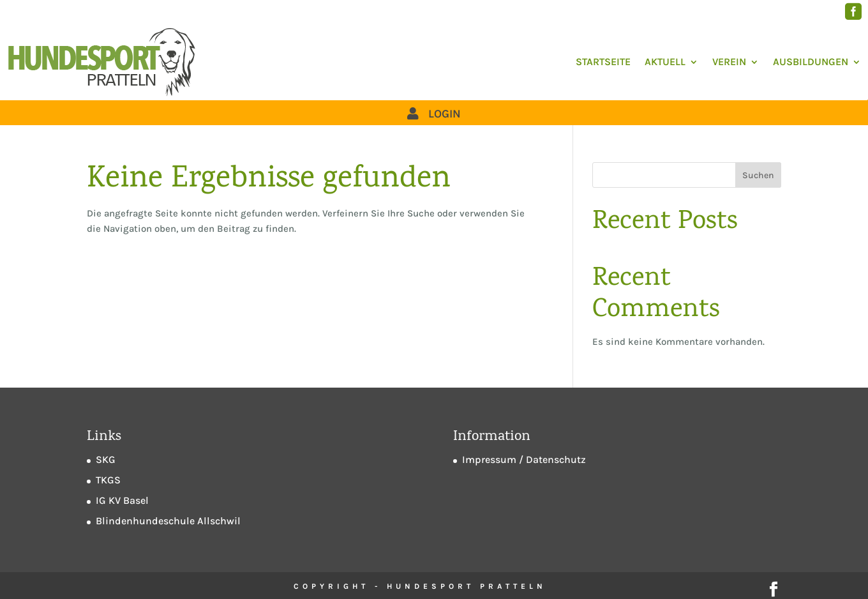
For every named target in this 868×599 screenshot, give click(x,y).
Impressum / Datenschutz (524, 459)
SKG (106, 459)
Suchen (758, 175)
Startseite (603, 62)
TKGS (108, 480)
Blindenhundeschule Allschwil (168, 521)
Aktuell (665, 62)
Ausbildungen (811, 62)
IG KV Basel (122, 500)
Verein (729, 62)
